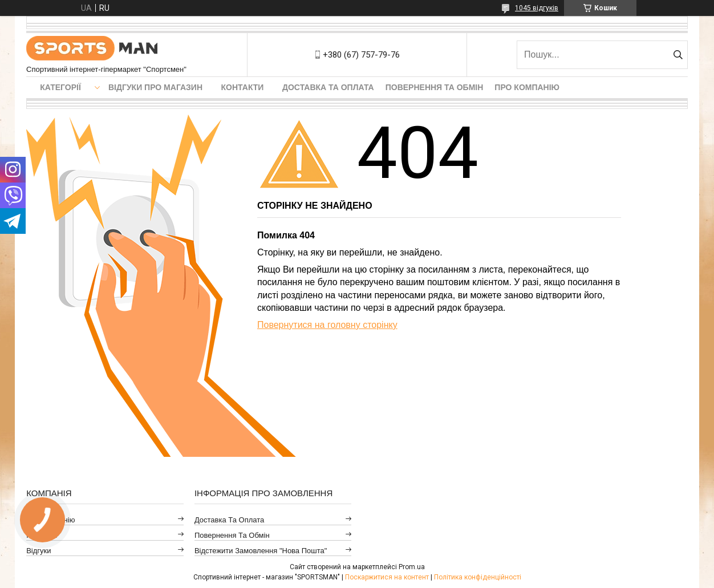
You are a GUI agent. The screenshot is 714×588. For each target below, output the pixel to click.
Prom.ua (412, 567)
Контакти (243, 87)
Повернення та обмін (435, 87)
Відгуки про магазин (155, 87)
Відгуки (38, 551)
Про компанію (527, 87)
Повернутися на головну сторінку (327, 325)
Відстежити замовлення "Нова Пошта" (261, 551)
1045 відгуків (537, 8)
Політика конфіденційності (478, 577)
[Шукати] (678, 55)
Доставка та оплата (328, 87)
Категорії (60, 87)
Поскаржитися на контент (387, 577)
